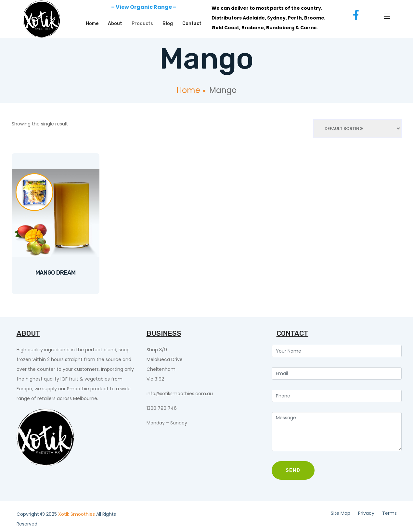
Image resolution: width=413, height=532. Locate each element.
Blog (168, 24)
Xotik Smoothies (77, 514)
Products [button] (142, 24)
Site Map (341, 513)
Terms (389, 513)
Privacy (366, 513)
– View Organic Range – (144, 7)
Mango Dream (56, 273)
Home (92, 24)
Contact (192, 24)
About (115, 24)
